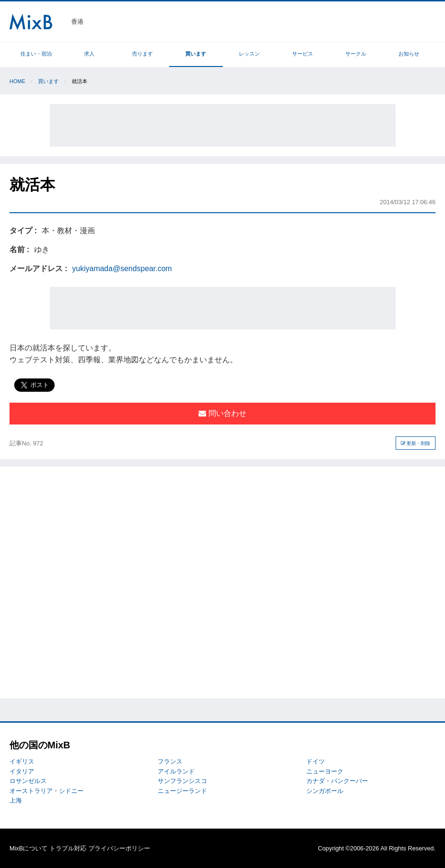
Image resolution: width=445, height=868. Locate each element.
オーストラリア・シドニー (47, 791)
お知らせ (409, 54)
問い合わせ (222, 413)
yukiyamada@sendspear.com (122, 269)
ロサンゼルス (28, 781)
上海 (16, 800)
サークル (356, 54)
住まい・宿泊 (36, 54)
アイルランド (176, 771)
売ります (142, 54)
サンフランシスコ (182, 781)
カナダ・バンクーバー (337, 781)
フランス (170, 761)
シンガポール (325, 791)
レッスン (249, 54)
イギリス (22, 761)
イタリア (22, 771)
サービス (303, 54)
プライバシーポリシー (119, 848)
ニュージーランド (182, 791)
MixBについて (28, 848)
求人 (89, 54)
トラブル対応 (68, 848)
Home (17, 81)
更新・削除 (416, 443)
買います (196, 54)
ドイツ (316, 761)
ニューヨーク (325, 771)
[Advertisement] (223, 125)
